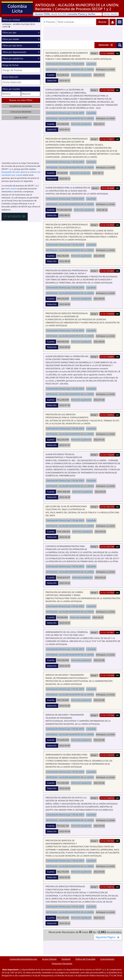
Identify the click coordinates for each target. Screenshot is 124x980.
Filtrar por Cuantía (11, 89)
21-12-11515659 (107, 225)
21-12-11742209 (107, 455)
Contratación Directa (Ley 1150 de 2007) (65, 64)
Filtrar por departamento (14, 52)
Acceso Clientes (49, 959)
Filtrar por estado (11, 39)
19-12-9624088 (108, 188)
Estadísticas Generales (21, 106)
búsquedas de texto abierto (14, 172)
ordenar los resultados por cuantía (21, 173)
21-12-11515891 (107, 271)
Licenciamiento (107, 959)
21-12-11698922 (107, 415)
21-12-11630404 (107, 314)
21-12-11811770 (107, 507)
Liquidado (91, 64)
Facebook (66, 959)
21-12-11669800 (107, 53)
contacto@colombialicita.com (23, 959)
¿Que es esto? (21, 117)
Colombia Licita (17, 9)
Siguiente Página (108, 937)
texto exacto (11, 189)
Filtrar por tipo (9, 33)
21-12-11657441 (107, 841)
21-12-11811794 (107, 547)
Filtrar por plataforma (13, 58)
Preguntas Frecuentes (62, 963)
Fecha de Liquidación (81, 75)
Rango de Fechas (11, 65)
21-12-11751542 (107, 715)
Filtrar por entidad (11, 20)
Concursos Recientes (21, 112)
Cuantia (51, 75)
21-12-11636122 (107, 887)
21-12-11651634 (107, 90)
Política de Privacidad (85, 959)
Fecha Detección (10, 77)
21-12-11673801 (107, 632)
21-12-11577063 (107, 593)
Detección (104, 45)
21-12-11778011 (107, 139)
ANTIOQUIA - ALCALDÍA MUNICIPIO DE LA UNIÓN (70, 69)
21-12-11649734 (107, 798)
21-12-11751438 (107, 675)
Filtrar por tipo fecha (12, 45)
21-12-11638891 (107, 357)
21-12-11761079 (107, 755)
